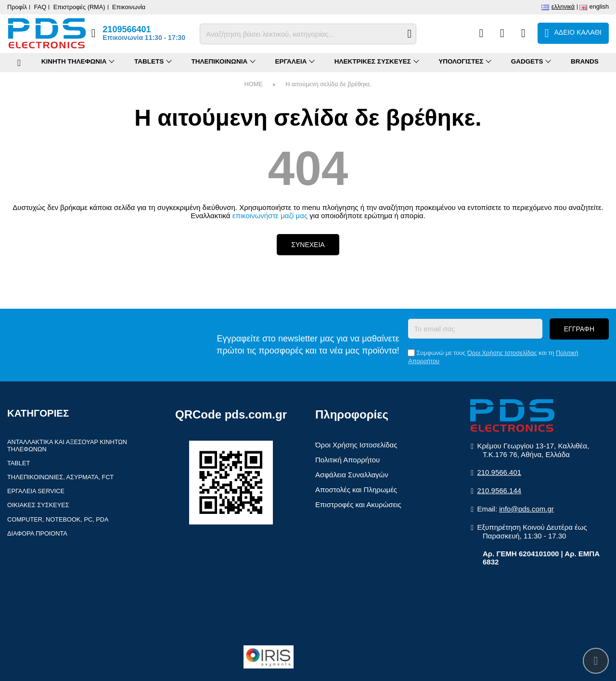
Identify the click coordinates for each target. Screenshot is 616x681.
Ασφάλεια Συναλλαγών (352, 475)
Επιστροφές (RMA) (79, 7)
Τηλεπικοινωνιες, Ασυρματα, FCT (60, 477)
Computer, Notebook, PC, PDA (58, 519)
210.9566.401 (499, 472)
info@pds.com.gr (526, 509)
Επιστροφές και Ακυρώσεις (358, 504)
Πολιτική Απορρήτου (347, 460)
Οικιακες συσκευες (38, 505)
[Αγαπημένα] (502, 33)
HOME (254, 84)
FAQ (40, 7)
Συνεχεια (308, 245)
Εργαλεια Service (36, 491)
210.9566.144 (499, 491)
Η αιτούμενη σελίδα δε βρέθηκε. (328, 84)
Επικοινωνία (129, 7)
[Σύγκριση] (481, 33)
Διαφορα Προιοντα (37, 533)
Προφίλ (17, 7)
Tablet (19, 463)
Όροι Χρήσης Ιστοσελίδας (502, 353)
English (599, 7)
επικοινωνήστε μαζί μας (270, 216)
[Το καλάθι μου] (573, 33)
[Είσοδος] (523, 33)
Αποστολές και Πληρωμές (356, 490)
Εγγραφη (579, 329)
